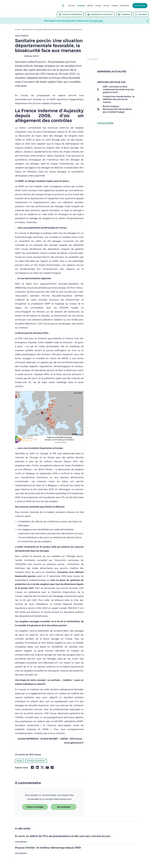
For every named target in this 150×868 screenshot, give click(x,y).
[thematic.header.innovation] (141, 14)
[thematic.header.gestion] (70, 14)
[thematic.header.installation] (100, 14)
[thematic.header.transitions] (124, 14)
